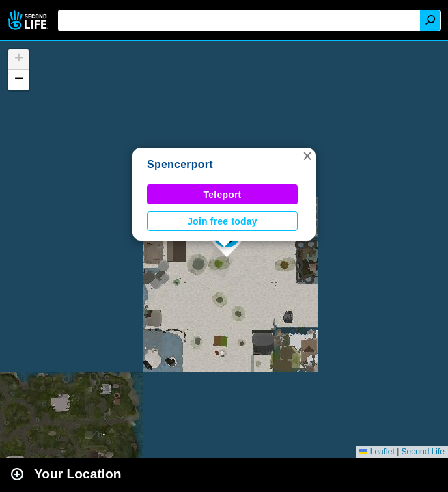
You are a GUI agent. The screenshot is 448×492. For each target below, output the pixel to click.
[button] (307, 156)
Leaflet (377, 452)
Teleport (223, 195)
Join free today (222, 221)
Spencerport (180, 164)
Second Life (29, 20)
